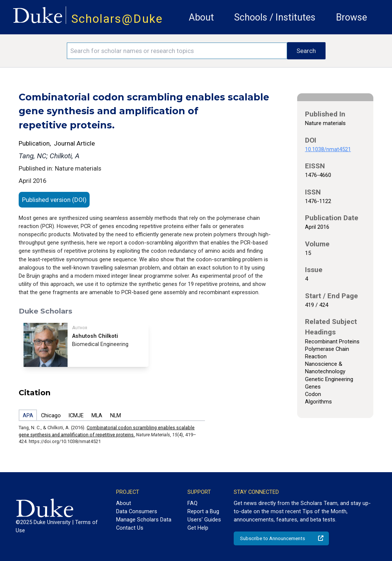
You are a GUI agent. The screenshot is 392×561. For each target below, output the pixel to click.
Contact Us (130, 528)
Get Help (198, 528)
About (201, 17)
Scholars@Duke (117, 19)
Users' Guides (204, 520)
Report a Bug (203, 511)
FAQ (192, 503)
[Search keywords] (177, 51)
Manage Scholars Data (144, 520)
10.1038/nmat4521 (328, 149)
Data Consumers (137, 511)
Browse (351, 17)
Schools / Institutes (275, 17)
